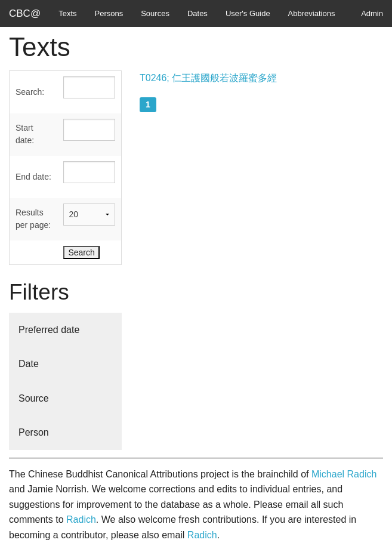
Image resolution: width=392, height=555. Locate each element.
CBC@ (25, 13)
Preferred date (49, 330)
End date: (33, 177)
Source (34, 398)
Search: (30, 92)
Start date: (25, 134)
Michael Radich (344, 474)
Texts (67, 13)
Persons (109, 13)
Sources (155, 13)
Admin (372, 13)
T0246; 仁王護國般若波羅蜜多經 (208, 78)
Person (34, 432)
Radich (81, 519)
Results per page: (33, 219)
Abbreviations (312, 13)
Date (29, 364)
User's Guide (248, 13)
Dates (197, 13)
